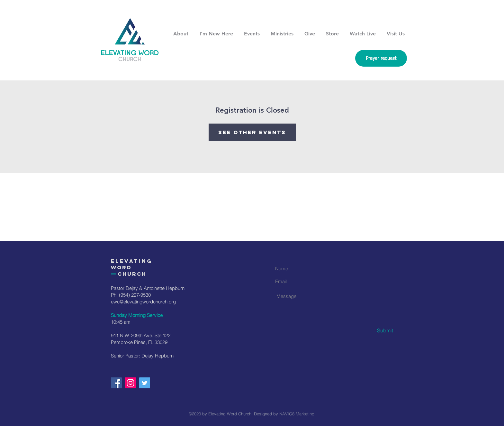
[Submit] (370, 331)
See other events (252, 132)
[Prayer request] (381, 58)
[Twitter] (145, 383)
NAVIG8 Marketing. (297, 414)
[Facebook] (116, 383)
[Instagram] (130, 383)
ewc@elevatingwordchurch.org (143, 302)
